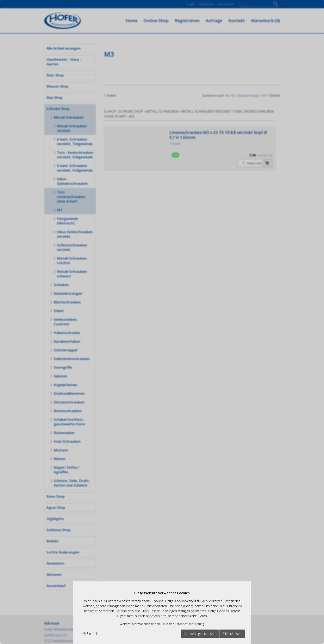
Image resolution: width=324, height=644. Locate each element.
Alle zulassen (232, 634)
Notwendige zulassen (200, 634)
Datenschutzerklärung (189, 624)
